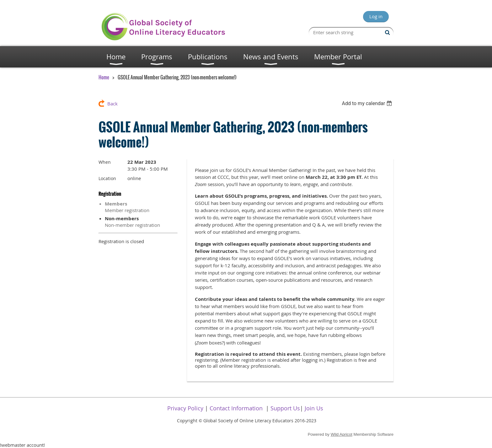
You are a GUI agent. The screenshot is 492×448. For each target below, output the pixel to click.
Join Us (314, 408)
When (105, 162)
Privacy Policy (185, 408)
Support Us (285, 408)
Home (104, 77)
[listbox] (368, 103)
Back (112, 104)
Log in (376, 16)
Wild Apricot (342, 434)
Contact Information (236, 408)
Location (107, 178)
